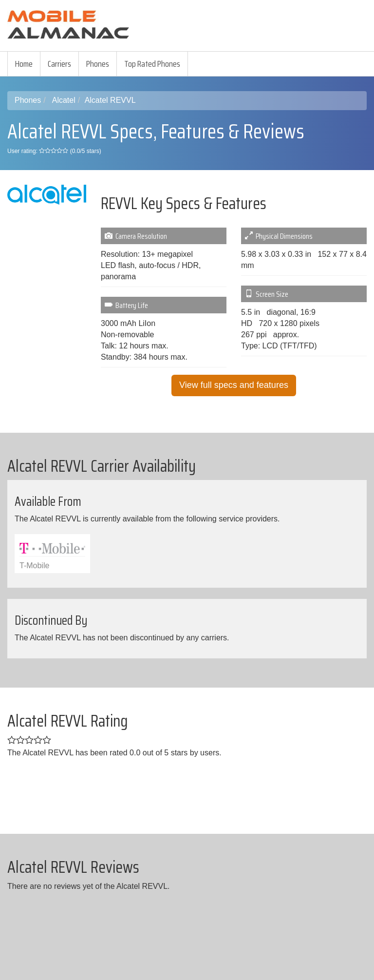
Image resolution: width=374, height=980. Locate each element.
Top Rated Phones (152, 64)
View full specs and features (234, 385)
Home (24, 64)
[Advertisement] (250, 72)
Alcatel (64, 100)
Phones (98, 64)
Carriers (59, 64)
